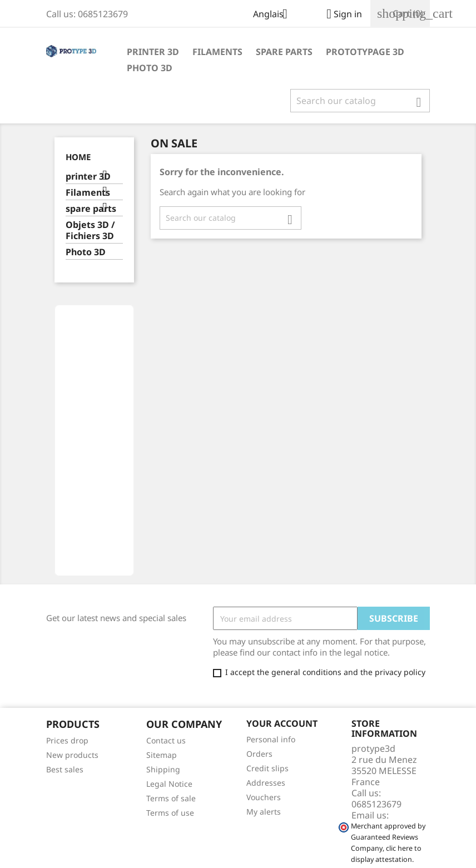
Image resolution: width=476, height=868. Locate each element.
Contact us (166, 740)
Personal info (271, 739)
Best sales (65, 769)
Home (78, 157)
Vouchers (264, 797)
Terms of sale (171, 798)
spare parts (284, 52)
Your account (282, 723)
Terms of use (170, 813)
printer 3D (153, 52)
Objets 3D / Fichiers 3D (90, 230)
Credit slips (267, 768)
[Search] (360, 101)
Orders (259, 754)
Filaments (217, 52)
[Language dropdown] (274, 15)
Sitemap (162, 755)
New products (72, 755)
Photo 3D (150, 68)
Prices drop (67, 740)
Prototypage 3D (365, 52)
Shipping (163, 769)
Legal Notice (169, 784)
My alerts (264, 812)
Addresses (266, 783)
